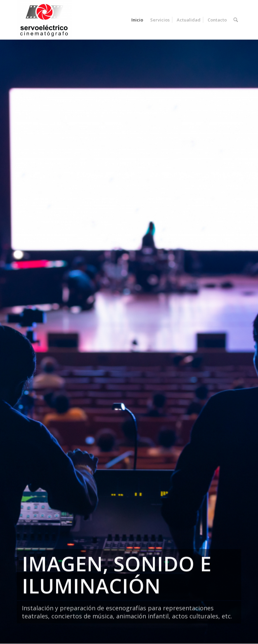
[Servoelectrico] (45, 20)
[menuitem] (137, 20)
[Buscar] (236, 20)
